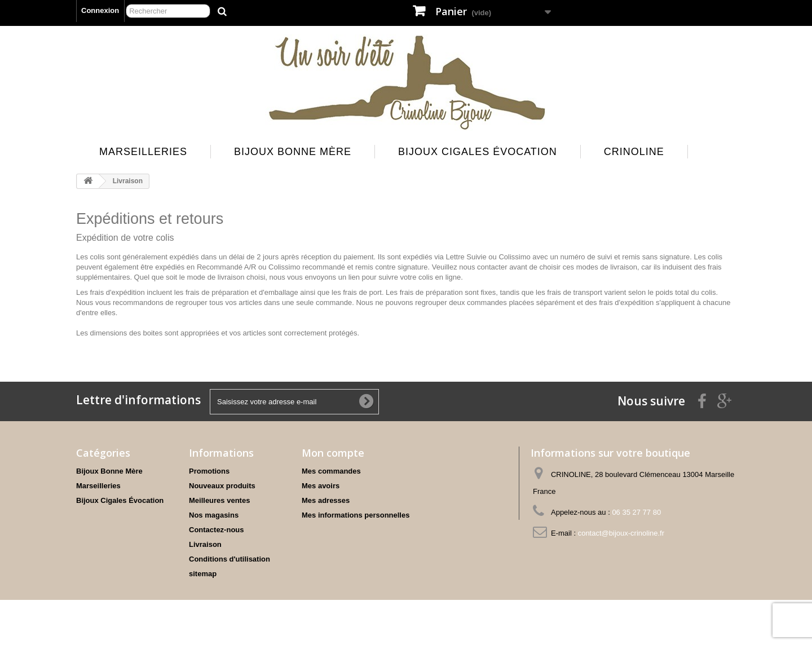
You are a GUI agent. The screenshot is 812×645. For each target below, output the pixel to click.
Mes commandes (331, 471)
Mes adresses (326, 500)
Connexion (100, 10)
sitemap (203, 574)
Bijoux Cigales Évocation (478, 152)
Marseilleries (143, 152)
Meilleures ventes (219, 500)
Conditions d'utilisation (230, 559)
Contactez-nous (217, 530)
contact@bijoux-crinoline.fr (621, 533)
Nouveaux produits (222, 486)
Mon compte (333, 453)
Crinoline (634, 152)
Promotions (209, 471)
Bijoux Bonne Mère (293, 152)
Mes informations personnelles (356, 515)
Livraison (205, 544)
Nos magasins (214, 515)
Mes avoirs (321, 486)
